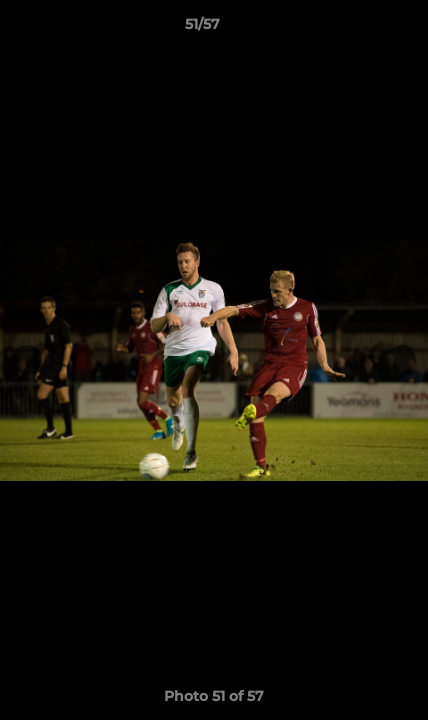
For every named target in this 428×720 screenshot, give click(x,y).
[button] (356, 29)
